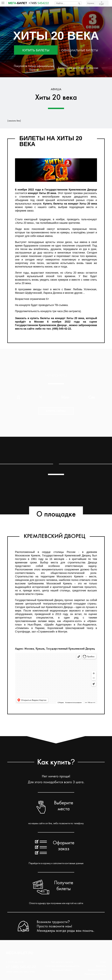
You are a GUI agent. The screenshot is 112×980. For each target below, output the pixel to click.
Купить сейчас (56, 411)
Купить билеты (36, 50)
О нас (103, 962)
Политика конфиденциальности (62, 966)
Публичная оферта (62, 970)
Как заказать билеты (62, 962)
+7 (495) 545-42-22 (21, 967)
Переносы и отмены (95, 974)
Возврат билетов (97, 970)
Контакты (101, 966)
